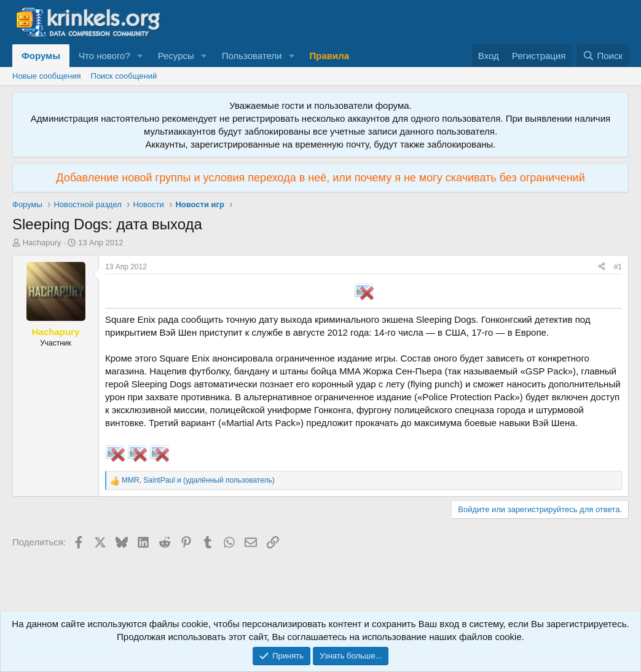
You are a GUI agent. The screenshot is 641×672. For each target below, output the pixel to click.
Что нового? (104, 56)
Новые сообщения (47, 76)
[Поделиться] (602, 267)
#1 (618, 267)
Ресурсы (176, 56)
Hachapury (42, 243)
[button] (140, 56)
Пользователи (252, 56)
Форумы (41, 56)
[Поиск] (603, 56)
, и (198, 480)
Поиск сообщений (124, 76)
